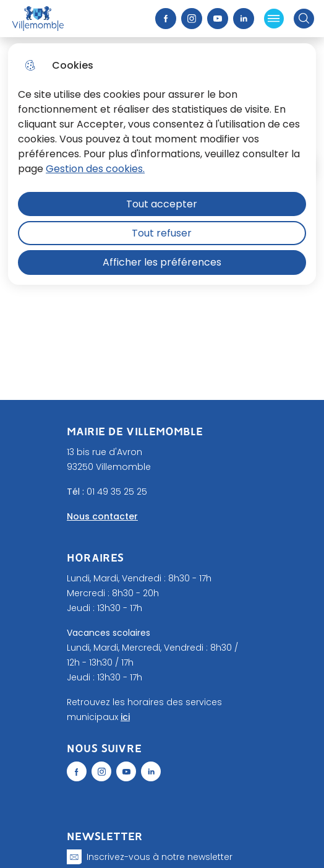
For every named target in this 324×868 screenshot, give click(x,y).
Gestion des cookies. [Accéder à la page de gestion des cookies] (95, 169)
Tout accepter (162, 204)
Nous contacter (102, 516)
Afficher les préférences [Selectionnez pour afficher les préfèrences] (162, 262)
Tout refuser (162, 233)
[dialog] (162, 164)
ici (125, 717)
